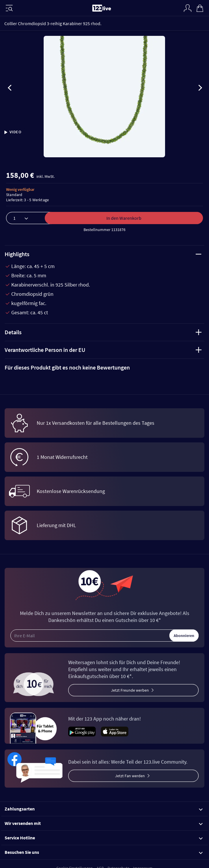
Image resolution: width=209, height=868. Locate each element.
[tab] (105, 367)
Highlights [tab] (103, 254)
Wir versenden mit (104, 823)
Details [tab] (103, 332)
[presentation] (10, 89)
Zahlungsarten (104, 809)
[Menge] (31, 218)
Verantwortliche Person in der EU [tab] (103, 350)
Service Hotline (104, 838)
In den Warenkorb (124, 218)
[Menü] (9, 8)
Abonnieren (184, 636)
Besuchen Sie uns (104, 852)
